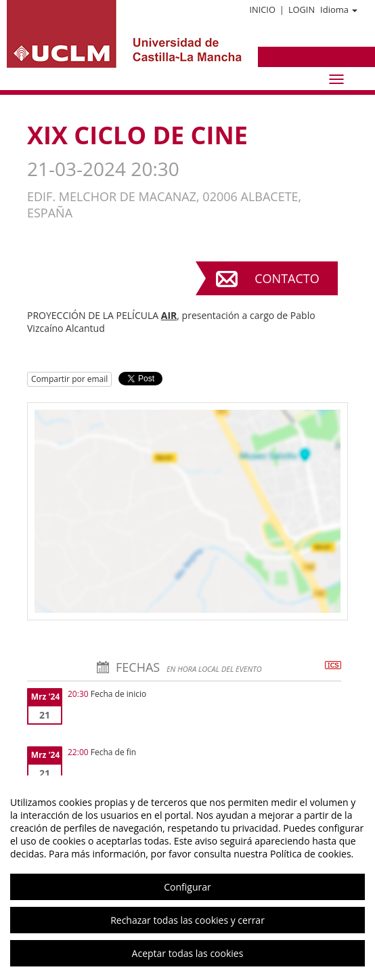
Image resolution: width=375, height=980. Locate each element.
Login (302, 9)
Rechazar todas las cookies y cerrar (187, 920)
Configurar (187, 887)
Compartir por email (69, 379)
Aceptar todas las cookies (188, 953)
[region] (187, 878)
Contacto (287, 278)
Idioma (339, 9)
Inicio (262, 9)
